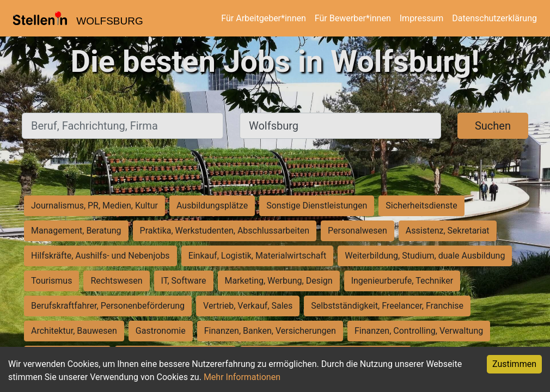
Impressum (422, 18)
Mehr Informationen (242, 377)
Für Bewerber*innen (353, 18)
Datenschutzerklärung (494, 18)
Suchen (493, 126)
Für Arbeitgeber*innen (263, 18)
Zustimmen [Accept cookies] (514, 364)
